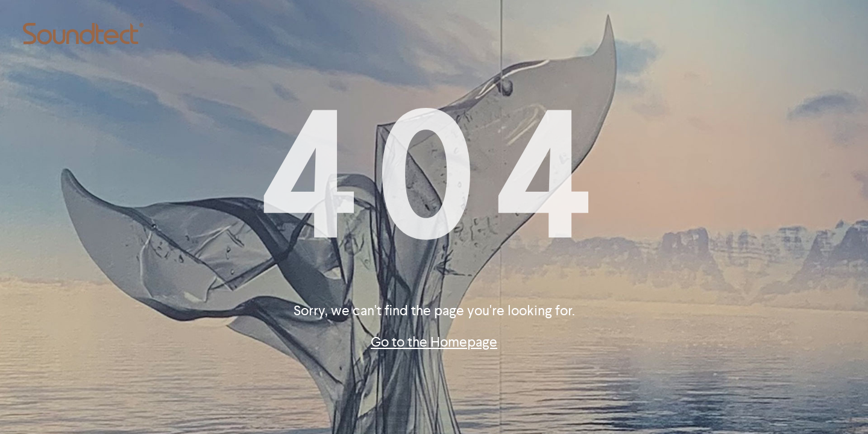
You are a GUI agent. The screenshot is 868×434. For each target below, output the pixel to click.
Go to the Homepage (434, 342)
